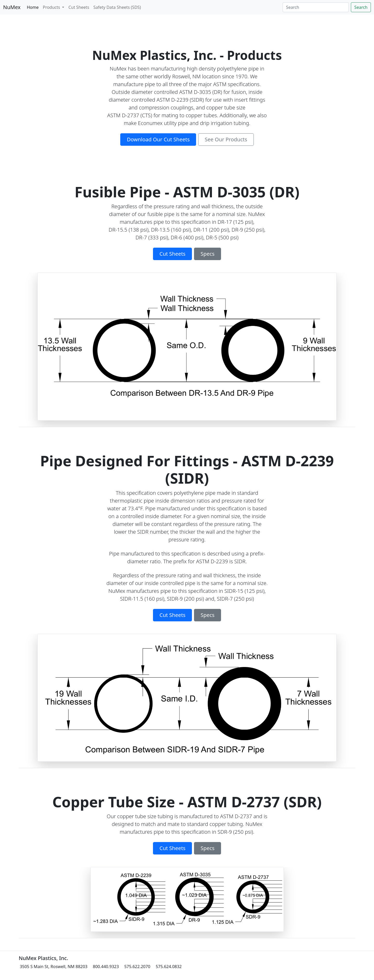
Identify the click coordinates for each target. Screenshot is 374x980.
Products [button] (52, 7)
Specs (208, 254)
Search (361, 7)
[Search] (316, 7)
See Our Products (226, 139)
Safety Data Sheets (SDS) (117, 7)
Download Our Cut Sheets (158, 139)
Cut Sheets (79, 7)
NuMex (12, 7)
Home (33, 7)
